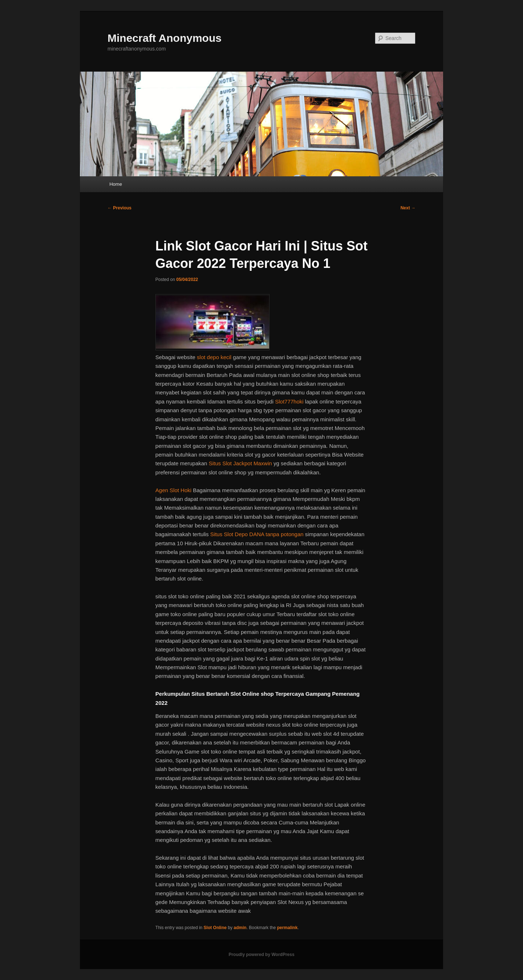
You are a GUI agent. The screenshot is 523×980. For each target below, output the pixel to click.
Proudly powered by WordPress (261, 955)
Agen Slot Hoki (173, 490)
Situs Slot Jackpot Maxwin (240, 463)
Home (116, 184)
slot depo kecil (214, 357)
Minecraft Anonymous (165, 38)
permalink (287, 928)
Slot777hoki (289, 401)
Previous (119, 208)
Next (408, 208)
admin (240, 928)
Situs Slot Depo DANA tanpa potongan (257, 534)
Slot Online (215, 928)
